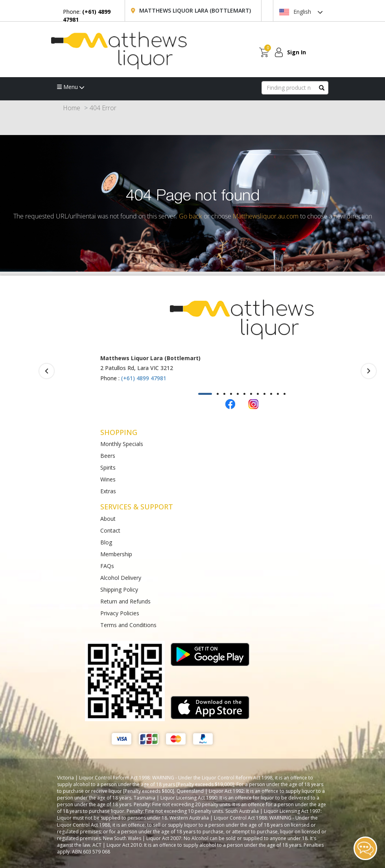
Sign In (297, 52)
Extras (108, 491)
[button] (205, 394)
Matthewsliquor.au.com (266, 216)
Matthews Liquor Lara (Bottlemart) (195, 10)
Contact (110, 530)
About (108, 519)
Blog (106, 542)
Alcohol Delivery (121, 578)
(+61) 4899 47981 (144, 378)
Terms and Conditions (128, 625)
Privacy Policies (120, 613)
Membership (116, 554)
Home (72, 108)
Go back (191, 216)
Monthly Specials (122, 444)
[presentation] (47, 371)
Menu (71, 87)
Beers (108, 456)
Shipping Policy (119, 589)
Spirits (108, 467)
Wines (108, 479)
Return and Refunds (125, 601)
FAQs (107, 566)
